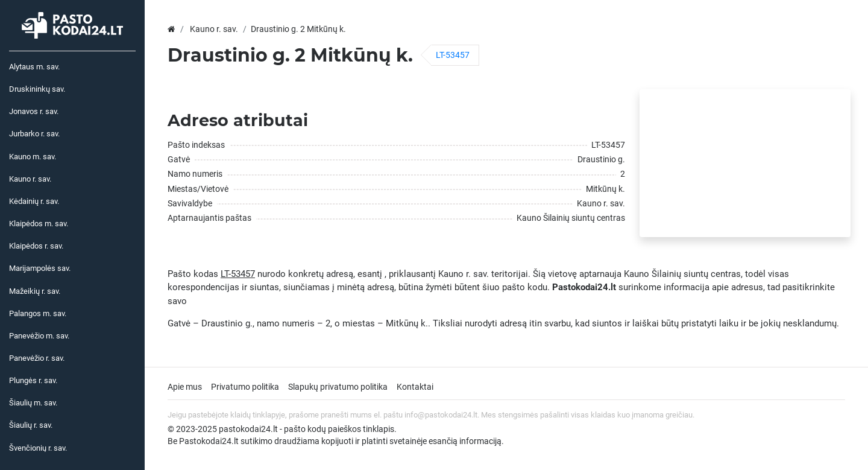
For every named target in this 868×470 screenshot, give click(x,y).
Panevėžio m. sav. (39, 336)
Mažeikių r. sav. (35, 291)
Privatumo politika (245, 387)
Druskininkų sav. (37, 89)
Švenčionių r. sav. (38, 448)
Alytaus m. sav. (34, 67)
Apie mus (185, 387)
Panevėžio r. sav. (37, 358)
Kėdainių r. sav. (34, 201)
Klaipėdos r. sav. (36, 246)
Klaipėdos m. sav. (39, 224)
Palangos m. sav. (38, 313)
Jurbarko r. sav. (34, 134)
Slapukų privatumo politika (338, 387)
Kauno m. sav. (33, 157)
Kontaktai (415, 387)
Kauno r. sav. (30, 179)
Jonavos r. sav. (34, 111)
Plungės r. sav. (33, 380)
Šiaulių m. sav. (33, 403)
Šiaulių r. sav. (31, 425)
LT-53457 (453, 55)
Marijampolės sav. (40, 268)
